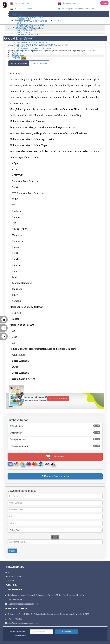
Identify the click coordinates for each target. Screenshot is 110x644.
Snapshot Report (20, 446)
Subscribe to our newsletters (18, 634)
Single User (17, 426)
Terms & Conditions (13, 576)
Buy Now (55, 457)
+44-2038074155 (72, 3)
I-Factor (19, 58)
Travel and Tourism (28, 50)
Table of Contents (39, 63)
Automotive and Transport (32, 21)
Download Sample (58, 399)
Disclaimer (9, 581)
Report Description (19, 63)
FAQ (7, 572)
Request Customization (55, 476)
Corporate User (19, 440)
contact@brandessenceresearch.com (76, 9)
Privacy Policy (11, 585)
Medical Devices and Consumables (36, 44)
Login (104, 3)
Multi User (17, 433)
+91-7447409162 (24, 9)
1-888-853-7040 (23, 3)
